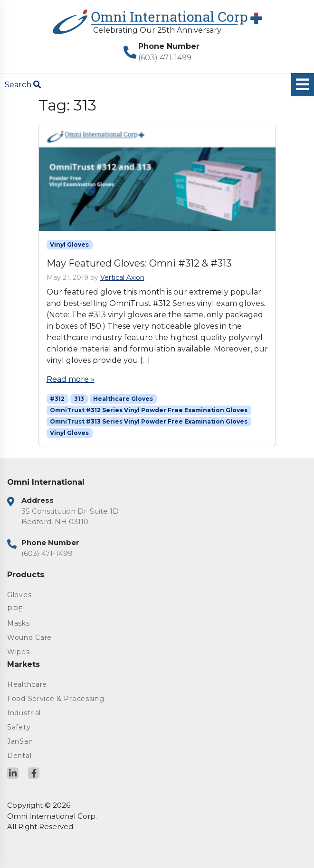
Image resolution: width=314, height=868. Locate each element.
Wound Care (29, 637)
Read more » (71, 379)
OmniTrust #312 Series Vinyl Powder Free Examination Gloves (149, 410)
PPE (15, 609)
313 (79, 399)
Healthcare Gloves (123, 399)
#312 (57, 399)
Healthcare (27, 684)
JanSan (20, 741)
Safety (19, 727)
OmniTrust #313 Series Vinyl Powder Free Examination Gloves (149, 421)
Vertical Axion (122, 277)
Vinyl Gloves (69, 245)
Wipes (19, 652)
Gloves (19, 595)
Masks (19, 623)
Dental (19, 756)
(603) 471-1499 (165, 58)
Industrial (24, 713)
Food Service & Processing (56, 699)
